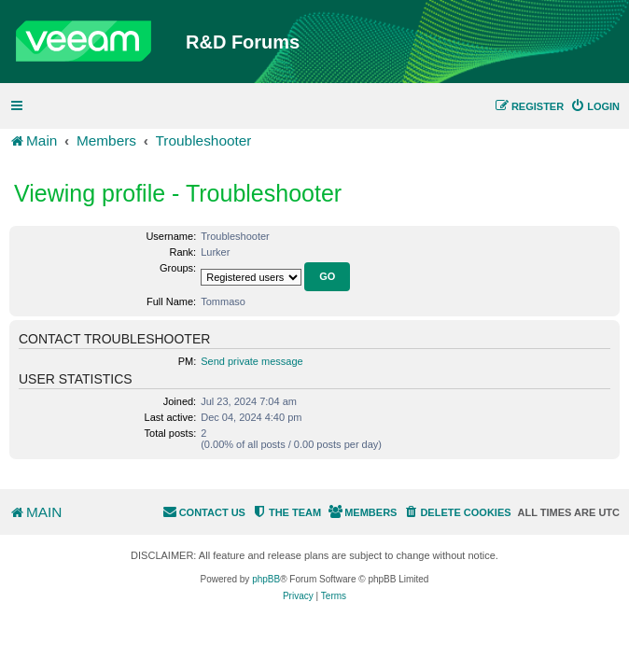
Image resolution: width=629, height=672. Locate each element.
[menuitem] (595, 106)
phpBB (266, 579)
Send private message (252, 361)
